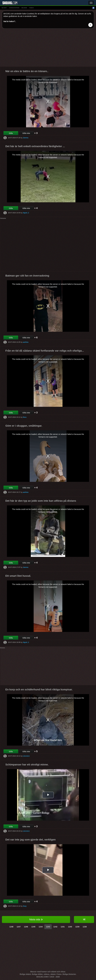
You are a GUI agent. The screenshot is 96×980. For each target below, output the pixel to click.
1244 (41, 927)
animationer (14, 8)
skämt (4, 8)
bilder (24, 8)
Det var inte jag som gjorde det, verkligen (30, 840)
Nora (25, 417)
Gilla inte (26, 133)
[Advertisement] (48, 49)
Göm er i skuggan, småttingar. (24, 426)
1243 (48, 927)
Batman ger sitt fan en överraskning (27, 276)
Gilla (11, 133)
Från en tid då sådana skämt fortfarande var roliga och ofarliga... (45, 351)
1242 (55, 927)
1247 (19, 927)
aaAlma (26, 342)
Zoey (25, 906)
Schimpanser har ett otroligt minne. (27, 765)
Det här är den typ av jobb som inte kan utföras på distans (41, 501)
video (31, 8)
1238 (85, 927)
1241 (63, 927)
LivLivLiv (26, 756)
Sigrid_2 (26, 213)
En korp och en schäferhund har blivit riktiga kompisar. (39, 689)
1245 (33, 927)
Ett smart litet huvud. (18, 576)
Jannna (26, 138)
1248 (11, 927)
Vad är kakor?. (9, 21)
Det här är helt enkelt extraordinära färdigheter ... (35, 146)
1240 (70, 927)
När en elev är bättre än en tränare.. (27, 71)
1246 (26, 927)
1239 (77, 927)
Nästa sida (36, 919)
